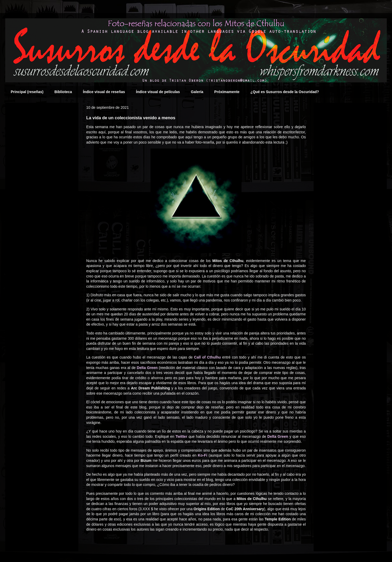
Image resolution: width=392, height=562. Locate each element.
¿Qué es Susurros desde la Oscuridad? (285, 92)
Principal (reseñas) (27, 92)
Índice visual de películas (158, 92)
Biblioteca (63, 92)
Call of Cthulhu (207, 357)
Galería (197, 92)
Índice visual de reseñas (104, 92)
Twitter (181, 436)
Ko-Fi (203, 455)
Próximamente (227, 92)
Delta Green (147, 368)
